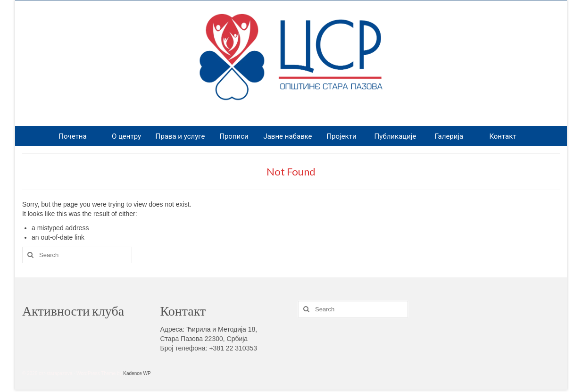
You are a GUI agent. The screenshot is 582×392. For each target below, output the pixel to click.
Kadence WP (137, 373)
